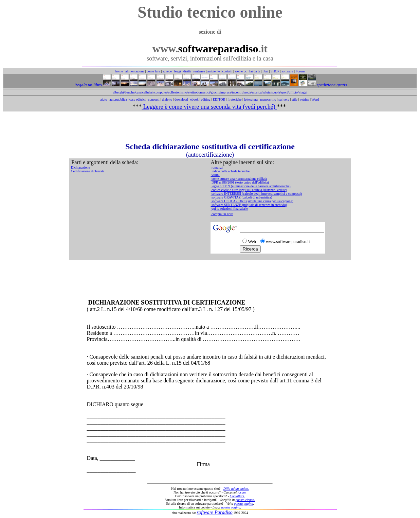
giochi (215, 92)
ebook (194, 99)
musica (257, 92)
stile (295, 99)
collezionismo (178, 92)
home (119, 71)
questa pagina (243, 504)
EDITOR (219, 99)
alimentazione (135, 71)
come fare (153, 71)
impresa (226, 92)
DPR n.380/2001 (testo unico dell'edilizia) (240, 182)
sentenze (199, 71)
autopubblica (118, 99)
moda (247, 92)
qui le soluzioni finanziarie (229, 209)
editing (206, 99)
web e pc (241, 71)
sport (285, 92)
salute (266, 92)
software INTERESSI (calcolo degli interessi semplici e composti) (256, 194)
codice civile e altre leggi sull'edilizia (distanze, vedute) (249, 190)
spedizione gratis (331, 85)
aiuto (104, 99)
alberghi (118, 92)
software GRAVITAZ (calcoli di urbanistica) (241, 197)
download (181, 99)
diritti (187, 71)
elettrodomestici (199, 92)
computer (161, 92)
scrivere (284, 99)
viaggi (303, 92)
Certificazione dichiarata (88, 171)
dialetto (167, 99)
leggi (178, 71)
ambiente (214, 71)
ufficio (293, 92)
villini (215, 175)
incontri (237, 92)
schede (167, 71)
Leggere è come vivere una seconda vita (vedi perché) (209, 107)
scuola (276, 92)
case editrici (138, 99)
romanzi (216, 167)
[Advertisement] (210, 127)
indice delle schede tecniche (230, 171)
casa (138, 92)
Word (315, 99)
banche (130, 92)
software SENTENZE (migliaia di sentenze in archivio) (249, 205)
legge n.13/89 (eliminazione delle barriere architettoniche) (250, 186)
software (287, 71)
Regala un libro (89, 85)
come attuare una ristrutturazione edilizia (239, 179)
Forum (300, 71)
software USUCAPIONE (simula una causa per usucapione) (252, 201)
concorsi (154, 99)
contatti (227, 71)
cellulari (148, 92)
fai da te (255, 71)
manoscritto (268, 99)
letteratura (251, 99)
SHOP (275, 71)
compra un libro (222, 214)
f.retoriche (234, 99)
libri (265, 71)
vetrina (305, 99)
